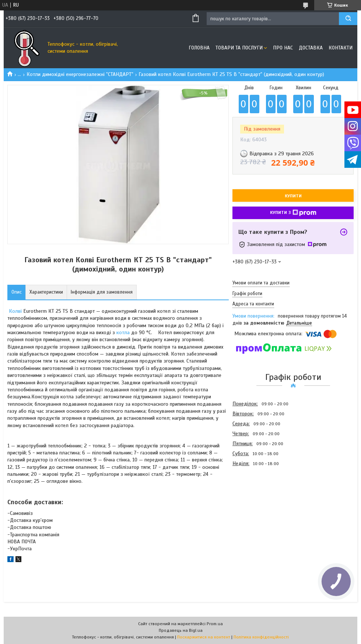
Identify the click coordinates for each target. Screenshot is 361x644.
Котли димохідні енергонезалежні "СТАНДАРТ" (80, 74)
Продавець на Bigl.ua (181, 630)
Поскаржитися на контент (204, 637)
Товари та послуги (239, 48)
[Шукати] (348, 19)
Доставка (311, 48)
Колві (15, 311)
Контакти (341, 48)
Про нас (283, 48)
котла (123, 333)
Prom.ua (215, 624)
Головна (199, 48)
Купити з (293, 213)
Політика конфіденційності (261, 637)
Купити (293, 196)
